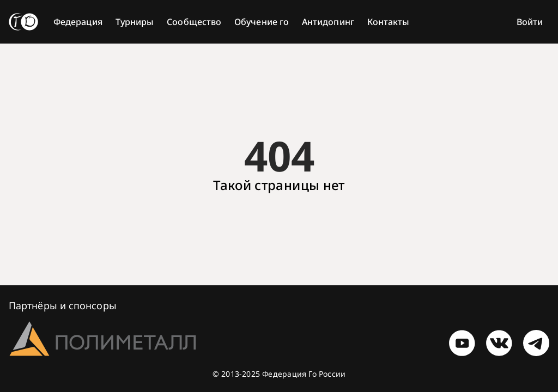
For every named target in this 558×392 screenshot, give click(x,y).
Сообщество (194, 22)
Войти (530, 22)
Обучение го (262, 22)
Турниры (135, 22)
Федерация (78, 22)
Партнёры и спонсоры (63, 305)
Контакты (389, 22)
